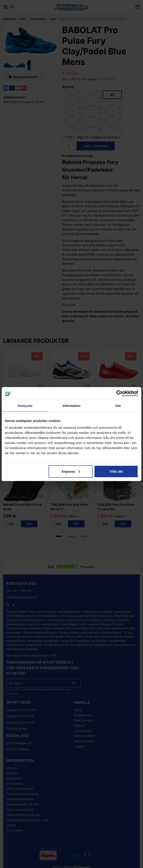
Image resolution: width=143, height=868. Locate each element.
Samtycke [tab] (25, 406)
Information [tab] (71, 406)
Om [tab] (118, 406)
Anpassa (71, 471)
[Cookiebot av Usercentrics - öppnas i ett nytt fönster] (119, 393)
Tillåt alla (116, 471)
